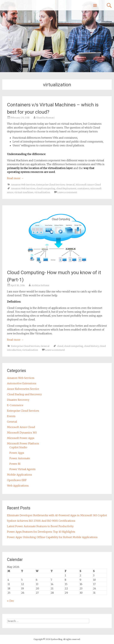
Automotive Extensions (22, 383)
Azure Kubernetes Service (23, 389)
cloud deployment (66, 188)
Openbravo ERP (17, 480)
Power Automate (20, 458)
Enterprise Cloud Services (51, 185)
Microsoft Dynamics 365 (22, 433)
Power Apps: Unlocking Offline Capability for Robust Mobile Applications (52, 537)
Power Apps (17, 453)
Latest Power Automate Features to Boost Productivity (40, 526)
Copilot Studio (18, 447)
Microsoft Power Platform (23, 443)
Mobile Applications (20, 475)
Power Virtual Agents (22, 469)
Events (11, 416)
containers (83, 188)
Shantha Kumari (45, 118)
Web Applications (18, 486)
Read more (15, 178)
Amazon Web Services (23, 185)
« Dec (11, 601)
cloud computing (46, 188)
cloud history (91, 346)
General (70, 185)
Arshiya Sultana (40, 285)
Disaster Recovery (18, 400)
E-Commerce (15, 405)
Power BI (15, 464)
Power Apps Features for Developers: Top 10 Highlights (41, 532)
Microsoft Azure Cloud (88, 185)
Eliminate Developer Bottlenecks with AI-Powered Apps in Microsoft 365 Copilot (57, 515)
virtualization (42, 192)
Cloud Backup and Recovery (24, 394)
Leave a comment (67, 192)
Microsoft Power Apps (21, 438)
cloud (60, 346)
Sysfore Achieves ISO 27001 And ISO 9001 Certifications (41, 521)
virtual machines (24, 192)
